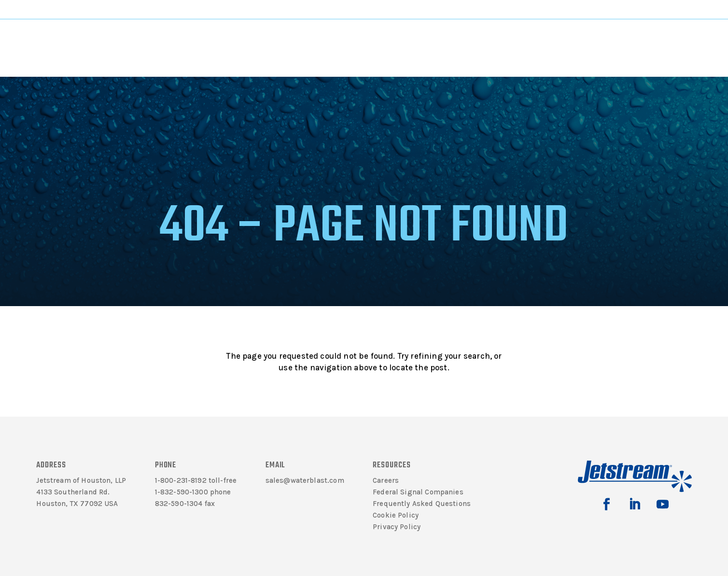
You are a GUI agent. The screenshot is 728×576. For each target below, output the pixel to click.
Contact (544, 39)
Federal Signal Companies (418, 492)
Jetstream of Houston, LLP (81, 480)
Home (156, 71)
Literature (181, 39)
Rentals (474, 39)
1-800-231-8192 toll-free (196, 480)
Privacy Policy (397, 527)
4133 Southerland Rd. (73, 492)
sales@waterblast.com (305, 480)
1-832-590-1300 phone (193, 492)
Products (252, 39)
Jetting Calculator (635, 9)
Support (398, 39)
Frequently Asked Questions (422, 504)
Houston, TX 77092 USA (77, 504)
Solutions (325, 39)
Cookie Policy (396, 515)
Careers (386, 480)
